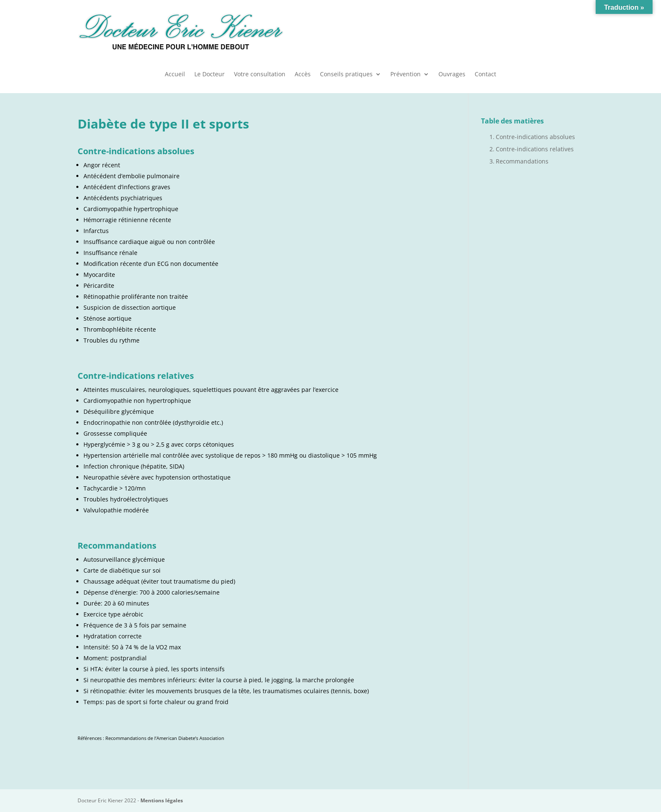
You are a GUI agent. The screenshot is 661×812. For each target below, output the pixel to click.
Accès (303, 75)
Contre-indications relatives (535, 149)
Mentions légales (162, 800)
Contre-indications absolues (535, 137)
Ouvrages (452, 75)
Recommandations (522, 161)
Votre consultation (260, 75)
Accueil (175, 75)
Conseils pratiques (346, 75)
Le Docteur (210, 75)
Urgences (526, 31)
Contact (485, 75)
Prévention (406, 75)
